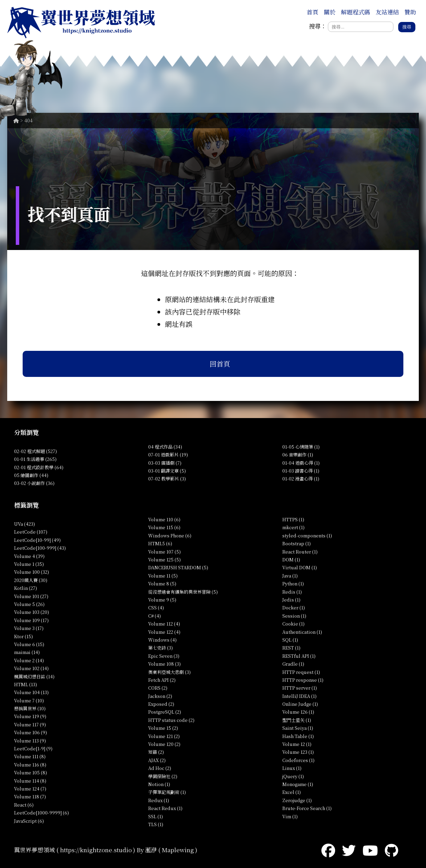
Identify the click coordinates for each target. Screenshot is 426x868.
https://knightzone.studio (96, 850)
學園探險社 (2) (163, 776)
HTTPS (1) (293, 519)
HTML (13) (26, 684)
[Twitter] (349, 850)
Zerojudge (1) (297, 800)
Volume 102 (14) (31, 668)
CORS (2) (158, 688)
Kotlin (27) (26, 588)
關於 (330, 12)
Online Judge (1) (300, 704)
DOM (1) (291, 560)
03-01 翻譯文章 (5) (167, 471)
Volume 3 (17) (29, 628)
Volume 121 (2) (164, 736)
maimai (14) (27, 652)
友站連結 (387, 12)
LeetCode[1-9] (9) (33, 748)
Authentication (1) (302, 632)
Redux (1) (159, 800)
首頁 (312, 12)
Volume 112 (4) (164, 624)
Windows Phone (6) (170, 536)
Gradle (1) (293, 664)
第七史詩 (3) (161, 648)
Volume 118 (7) (30, 796)
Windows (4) (162, 640)
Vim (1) (290, 816)
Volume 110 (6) (164, 519)
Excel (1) (292, 792)
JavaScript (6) (29, 821)
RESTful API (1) (299, 656)
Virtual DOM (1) (300, 567)
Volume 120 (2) (164, 744)
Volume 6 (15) (29, 644)
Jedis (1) (291, 600)
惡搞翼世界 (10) (30, 708)
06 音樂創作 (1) (298, 455)
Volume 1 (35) (29, 564)
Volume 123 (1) (298, 752)
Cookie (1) (293, 624)
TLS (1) (156, 824)
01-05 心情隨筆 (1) (301, 447)
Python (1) (293, 584)
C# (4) (155, 616)
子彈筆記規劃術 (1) (167, 792)
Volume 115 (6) (164, 527)
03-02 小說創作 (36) (34, 483)
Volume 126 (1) (298, 712)
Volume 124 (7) (30, 789)
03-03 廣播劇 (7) (165, 463)
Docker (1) (294, 608)
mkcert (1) (293, 527)
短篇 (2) (156, 752)
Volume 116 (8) (30, 765)
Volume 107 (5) (164, 552)
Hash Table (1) (298, 736)
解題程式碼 (356, 12)
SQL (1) (290, 640)
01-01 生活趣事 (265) (35, 459)
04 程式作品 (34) (165, 447)
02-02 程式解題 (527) (35, 451)
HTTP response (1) (303, 680)
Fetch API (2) (162, 680)
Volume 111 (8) (30, 756)
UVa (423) (25, 524)
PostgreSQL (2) (165, 712)
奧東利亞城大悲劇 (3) (169, 672)
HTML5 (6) (160, 543)
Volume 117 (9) (30, 724)
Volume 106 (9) (31, 732)
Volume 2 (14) (29, 660)
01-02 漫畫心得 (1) (301, 479)
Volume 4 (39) (29, 556)
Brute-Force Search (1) (307, 808)
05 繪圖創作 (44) (31, 475)
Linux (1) (292, 768)
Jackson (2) (160, 696)
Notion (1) (159, 784)
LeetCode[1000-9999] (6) (42, 813)
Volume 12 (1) (297, 744)
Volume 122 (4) (164, 632)
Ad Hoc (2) (160, 768)
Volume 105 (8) (31, 772)
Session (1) (294, 616)
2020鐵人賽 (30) (31, 580)
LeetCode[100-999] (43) (40, 548)
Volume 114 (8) (30, 781)
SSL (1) (156, 816)
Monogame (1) (298, 784)
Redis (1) (292, 592)
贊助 (410, 12)
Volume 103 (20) (32, 612)
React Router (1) (300, 552)
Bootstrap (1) (297, 543)
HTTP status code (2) (171, 720)
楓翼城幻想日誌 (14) (34, 676)
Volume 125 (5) (164, 560)
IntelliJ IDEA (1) (299, 696)
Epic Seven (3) (164, 656)
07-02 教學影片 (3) (167, 479)
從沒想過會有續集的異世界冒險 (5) (183, 592)
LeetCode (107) (31, 532)
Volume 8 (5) (162, 584)
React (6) (24, 805)
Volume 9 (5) (162, 600)
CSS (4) (156, 608)
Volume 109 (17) (31, 620)
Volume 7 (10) (29, 700)
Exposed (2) (161, 704)
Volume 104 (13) (31, 692)
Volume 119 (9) (30, 716)
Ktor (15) (23, 636)
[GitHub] (392, 850)
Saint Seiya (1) (298, 728)
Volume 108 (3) (164, 664)
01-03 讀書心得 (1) (301, 471)
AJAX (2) (157, 760)
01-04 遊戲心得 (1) (301, 463)
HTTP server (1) (300, 688)
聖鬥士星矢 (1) (297, 720)
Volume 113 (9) (30, 741)
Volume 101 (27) (31, 596)
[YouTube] (370, 850)
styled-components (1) (307, 536)
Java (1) (290, 576)
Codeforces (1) (298, 760)
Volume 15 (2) (163, 728)
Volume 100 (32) (32, 572)
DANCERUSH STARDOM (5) (178, 567)
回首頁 (220, 364)
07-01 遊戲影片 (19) (168, 455)
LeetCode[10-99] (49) (37, 540)
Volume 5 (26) (29, 604)
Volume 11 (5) (163, 576)
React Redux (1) (165, 808)
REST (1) (291, 648)
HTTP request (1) (301, 672)
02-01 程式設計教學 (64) (39, 467)
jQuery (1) (293, 776)
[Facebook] (328, 850)
